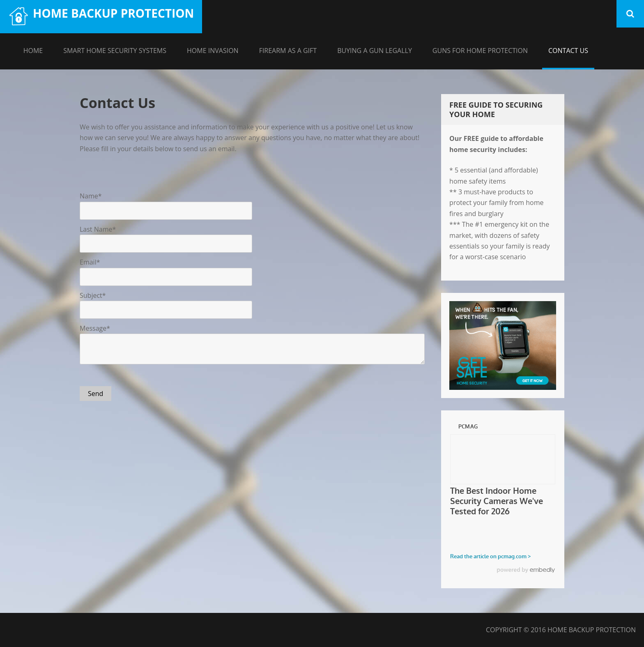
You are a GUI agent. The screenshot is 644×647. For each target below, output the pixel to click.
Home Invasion (213, 51)
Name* (91, 196)
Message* (95, 328)
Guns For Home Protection (480, 51)
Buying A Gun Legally (375, 51)
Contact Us (568, 51)
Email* (90, 262)
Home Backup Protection (113, 13)
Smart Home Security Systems (115, 51)
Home (33, 51)
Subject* (93, 295)
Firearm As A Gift (288, 51)
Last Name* (98, 229)
